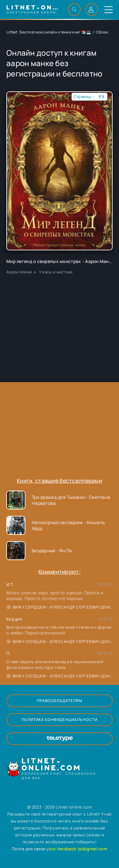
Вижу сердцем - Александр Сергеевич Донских (60, 607)
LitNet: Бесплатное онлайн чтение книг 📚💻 (49, 32)
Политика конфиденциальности (60, 720)
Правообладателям (60, 701)
